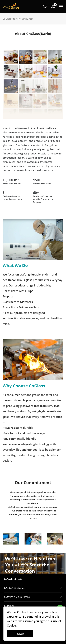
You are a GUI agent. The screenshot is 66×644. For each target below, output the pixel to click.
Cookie (22, 612)
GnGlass (7, 19)
